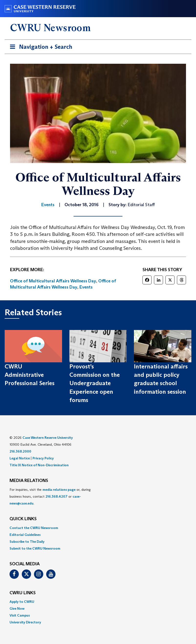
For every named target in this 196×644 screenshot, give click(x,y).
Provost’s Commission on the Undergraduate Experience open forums (95, 383)
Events (86, 287)
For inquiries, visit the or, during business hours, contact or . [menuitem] (50, 496)
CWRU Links (23, 593)
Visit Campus (20, 615)
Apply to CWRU (22, 602)
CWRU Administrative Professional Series (30, 375)
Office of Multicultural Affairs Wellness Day (53, 281)
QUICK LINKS (23, 519)
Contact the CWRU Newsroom (34, 528)
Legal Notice (20, 458)
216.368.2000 (20, 451)
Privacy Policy (43, 458)
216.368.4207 (56, 496)
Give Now (17, 608)
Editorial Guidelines (25, 535)
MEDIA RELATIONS (29, 481)
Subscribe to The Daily (27, 542)
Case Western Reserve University (48, 438)
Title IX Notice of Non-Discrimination (39, 465)
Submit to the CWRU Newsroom (35, 548)
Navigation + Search (40, 48)
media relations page (59, 490)
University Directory (25, 622)
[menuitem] (98, 528)
